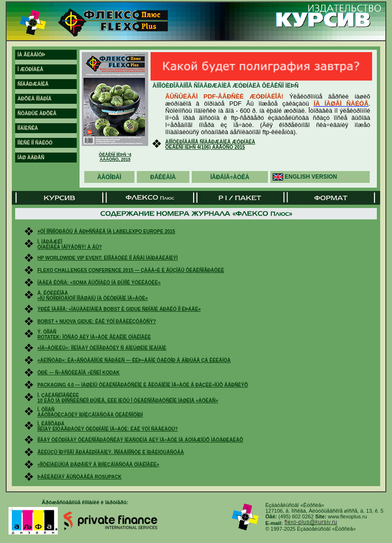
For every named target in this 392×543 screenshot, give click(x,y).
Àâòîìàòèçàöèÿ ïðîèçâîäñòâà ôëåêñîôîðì (90, 415)
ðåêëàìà (163, 177)
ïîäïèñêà (28, 128)
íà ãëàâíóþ (31, 55)
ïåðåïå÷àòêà (230, 177)
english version (311, 177)
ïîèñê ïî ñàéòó (35, 143)
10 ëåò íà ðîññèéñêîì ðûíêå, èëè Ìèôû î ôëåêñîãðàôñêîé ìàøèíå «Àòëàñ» (128, 401)
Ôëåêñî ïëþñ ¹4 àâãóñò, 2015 (115, 157)
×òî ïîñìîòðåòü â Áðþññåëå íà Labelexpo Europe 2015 (106, 231)
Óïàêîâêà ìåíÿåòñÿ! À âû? (70, 247)
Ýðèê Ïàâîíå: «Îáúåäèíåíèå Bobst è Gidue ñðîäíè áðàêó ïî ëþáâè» (119, 309)
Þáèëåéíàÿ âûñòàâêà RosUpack (80, 477)
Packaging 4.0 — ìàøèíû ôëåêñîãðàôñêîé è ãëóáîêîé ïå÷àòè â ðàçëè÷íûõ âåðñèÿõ (143, 385)
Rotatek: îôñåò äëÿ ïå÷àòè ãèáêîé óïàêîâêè (94, 337)
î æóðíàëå (30, 69)
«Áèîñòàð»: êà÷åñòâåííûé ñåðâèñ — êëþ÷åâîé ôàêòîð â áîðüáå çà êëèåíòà (134, 360)
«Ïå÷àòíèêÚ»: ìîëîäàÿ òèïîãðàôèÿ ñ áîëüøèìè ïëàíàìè (102, 348)
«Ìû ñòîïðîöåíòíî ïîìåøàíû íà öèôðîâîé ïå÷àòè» (93, 298)
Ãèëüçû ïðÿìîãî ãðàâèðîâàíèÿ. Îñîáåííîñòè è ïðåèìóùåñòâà (111, 452)
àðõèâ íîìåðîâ (35, 99)
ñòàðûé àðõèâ (37, 113)
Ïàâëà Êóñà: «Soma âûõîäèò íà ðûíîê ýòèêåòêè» (99, 283)
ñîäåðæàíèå (33, 84)
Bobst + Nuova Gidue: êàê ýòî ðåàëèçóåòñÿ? (97, 321)
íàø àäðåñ (31, 158)
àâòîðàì (109, 177)
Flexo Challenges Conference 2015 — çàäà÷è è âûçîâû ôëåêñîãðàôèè (131, 270)
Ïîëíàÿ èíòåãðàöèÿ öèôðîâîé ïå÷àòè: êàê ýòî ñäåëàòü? (108, 429)
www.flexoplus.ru (348, 516)
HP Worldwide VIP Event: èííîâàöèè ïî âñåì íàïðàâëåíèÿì (107, 258)
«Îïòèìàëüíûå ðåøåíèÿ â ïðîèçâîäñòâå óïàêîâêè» (98, 465)
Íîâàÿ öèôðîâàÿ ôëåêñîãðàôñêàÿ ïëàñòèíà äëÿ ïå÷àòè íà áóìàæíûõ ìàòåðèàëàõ (140, 440)
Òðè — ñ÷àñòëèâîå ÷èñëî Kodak (79, 373)
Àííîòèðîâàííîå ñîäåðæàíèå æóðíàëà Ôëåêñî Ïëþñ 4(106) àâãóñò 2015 (210, 145)
